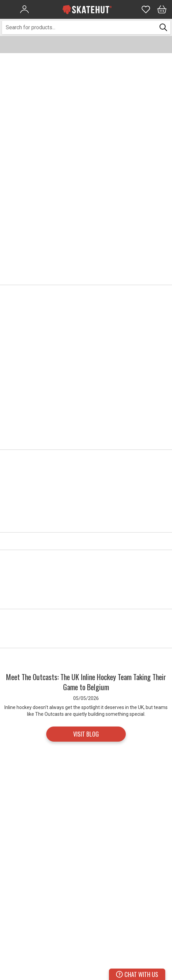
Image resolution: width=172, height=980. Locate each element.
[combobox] (80, 28)
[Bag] (162, 9)
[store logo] (87, 9)
